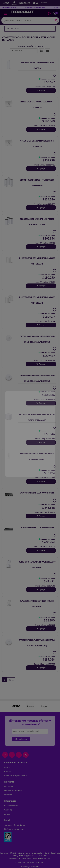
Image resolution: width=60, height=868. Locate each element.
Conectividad (11, 37)
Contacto (8, 771)
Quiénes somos (11, 806)
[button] (49, 13)
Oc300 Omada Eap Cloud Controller (37, 527)
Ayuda (7, 767)
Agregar (42, 90)
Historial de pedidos (13, 791)
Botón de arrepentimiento (16, 776)
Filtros (13, 29)
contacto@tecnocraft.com (20, 858)
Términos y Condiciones (15, 825)
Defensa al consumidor (14, 829)
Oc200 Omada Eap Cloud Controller (37, 493)
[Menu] (5, 14)
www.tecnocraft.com (42, 858)
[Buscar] (56, 20)
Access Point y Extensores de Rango (29, 39)
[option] (16, 706)
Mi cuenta (9, 786)
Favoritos (8, 795)
